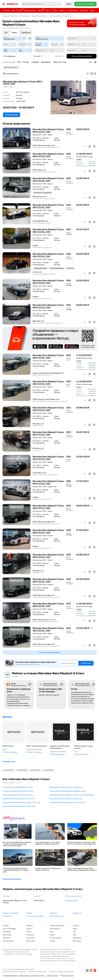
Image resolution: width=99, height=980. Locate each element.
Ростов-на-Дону (56, 938)
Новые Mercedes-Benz (39, 16)
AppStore (40, 346)
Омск (52, 932)
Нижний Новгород (57, 926)
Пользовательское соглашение (15, 972)
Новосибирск (55, 929)
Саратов (76, 926)
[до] (89, 44)
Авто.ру (12, 4)
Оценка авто (73, 10)
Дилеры (7, 717)
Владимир (7, 932)
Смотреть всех (9, 762)
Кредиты (63, 10)
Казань (29, 929)
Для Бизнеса (8, 916)
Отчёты (55, 10)
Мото (48, 10)
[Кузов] (10, 44)
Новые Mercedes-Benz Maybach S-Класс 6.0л (66, 799)
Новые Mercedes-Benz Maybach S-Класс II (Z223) (67, 802)
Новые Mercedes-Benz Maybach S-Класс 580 (19, 806)
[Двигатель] (42, 44)
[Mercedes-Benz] (15, 38)
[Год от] (10, 50)
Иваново (30, 926)
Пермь (52, 935)
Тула (75, 932)
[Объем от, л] (74, 44)
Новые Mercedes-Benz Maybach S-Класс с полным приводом (72, 795)
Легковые (6, 10)
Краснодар (30, 938)
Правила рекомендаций (38, 972)
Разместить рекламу (11, 913)
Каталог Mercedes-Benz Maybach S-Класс (18, 787)
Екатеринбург (8, 941)
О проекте (53, 913)
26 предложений (71, 901)
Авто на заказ (17, 10)
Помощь (29, 913)
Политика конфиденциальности (61, 972)
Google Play (56, 346)
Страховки (84, 10)
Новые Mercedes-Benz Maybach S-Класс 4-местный (21, 802)
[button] (95, 62)
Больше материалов (12, 879)
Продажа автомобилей (10, 16)
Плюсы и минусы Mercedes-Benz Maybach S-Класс (68, 791)
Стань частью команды (35, 916)
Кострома (30, 935)
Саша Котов (77, 913)
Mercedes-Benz (25, 16)
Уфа (74, 935)
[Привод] (57, 44)
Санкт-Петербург (10, 929)
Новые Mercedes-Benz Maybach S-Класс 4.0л (19, 799)
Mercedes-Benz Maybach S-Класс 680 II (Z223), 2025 (48, 155)
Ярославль (77, 941)
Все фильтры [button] (9, 56)
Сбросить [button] (60, 56)
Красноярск (31, 941)
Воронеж (7, 938)
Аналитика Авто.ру (57, 916)
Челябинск (77, 938)
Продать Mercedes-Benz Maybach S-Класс (18, 795)
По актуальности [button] (10, 74)
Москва (6, 926)
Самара (52, 941)
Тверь (75, 929)
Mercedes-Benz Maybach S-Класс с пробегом (66, 787)
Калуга (29, 932)
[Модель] (49, 38)
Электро (41, 10)
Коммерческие (30, 10)
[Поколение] (82, 38)
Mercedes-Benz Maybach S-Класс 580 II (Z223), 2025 (23, 83)
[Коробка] (25, 44)
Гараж (92, 10)
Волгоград (7, 935)
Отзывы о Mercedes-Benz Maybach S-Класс (18, 791)
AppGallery (72, 346)
